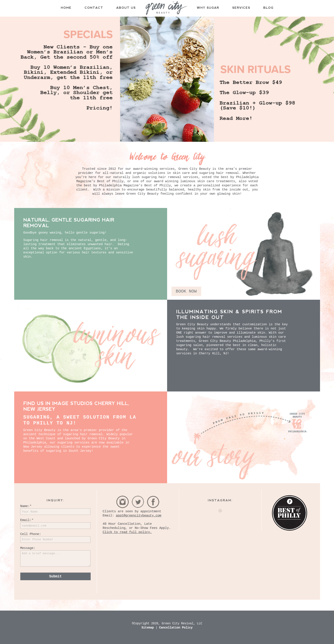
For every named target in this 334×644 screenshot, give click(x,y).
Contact (94, 8)
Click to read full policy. (127, 532)
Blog (268, 8)
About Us (126, 8)
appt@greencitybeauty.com (138, 516)
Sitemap (149, 628)
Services (241, 8)
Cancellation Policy (176, 628)
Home (66, 8)
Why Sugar (208, 8)
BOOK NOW (186, 291)
